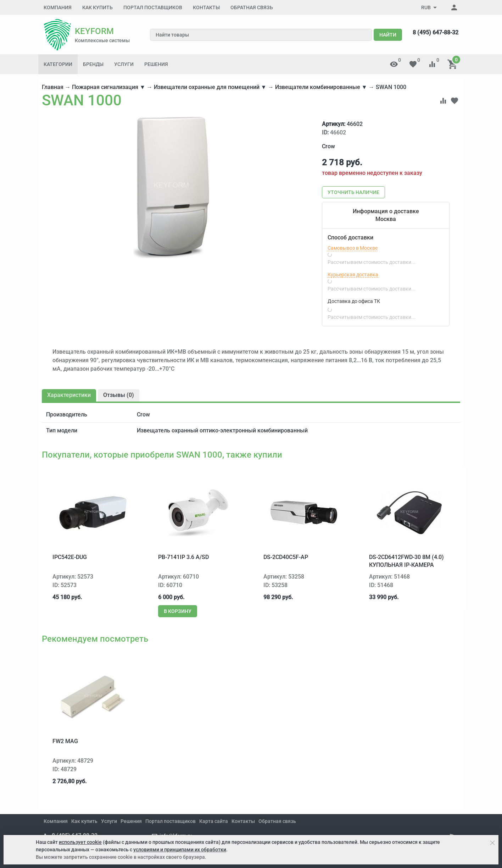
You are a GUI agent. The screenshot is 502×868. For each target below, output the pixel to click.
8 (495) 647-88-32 (436, 32)
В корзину (178, 611)
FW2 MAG (65, 741)
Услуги (124, 64)
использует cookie (80, 842)
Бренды (93, 64)
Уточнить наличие (353, 192)
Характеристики (69, 395)
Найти (388, 35)
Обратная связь (252, 7)
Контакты (206, 7)
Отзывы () (119, 395)
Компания (58, 7)
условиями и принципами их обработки (180, 850)
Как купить (97, 7)
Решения (156, 64)
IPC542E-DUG (70, 557)
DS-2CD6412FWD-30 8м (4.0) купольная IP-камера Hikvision (406, 565)
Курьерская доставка (353, 275)
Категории (58, 64)
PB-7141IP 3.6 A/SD (183, 557)
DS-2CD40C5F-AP (286, 557)
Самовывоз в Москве (353, 248)
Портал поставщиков (153, 7)
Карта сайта (214, 821)
